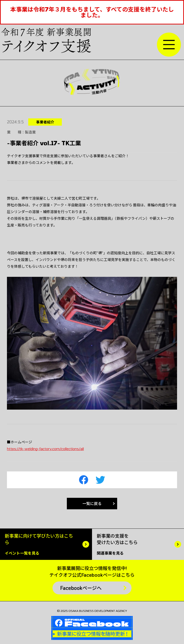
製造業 (30, 132)
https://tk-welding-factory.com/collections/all (45, 449)
